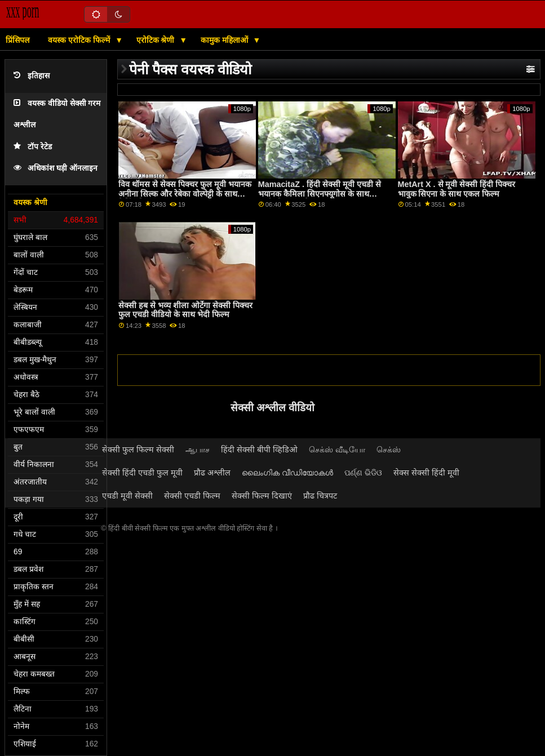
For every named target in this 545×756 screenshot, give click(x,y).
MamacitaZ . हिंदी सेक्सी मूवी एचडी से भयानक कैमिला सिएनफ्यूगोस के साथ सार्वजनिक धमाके (320, 194)
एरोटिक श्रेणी (157, 40)
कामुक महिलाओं (225, 40)
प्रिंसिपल (17, 40)
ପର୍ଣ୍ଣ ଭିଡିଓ (363, 473)
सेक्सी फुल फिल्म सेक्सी (138, 450)
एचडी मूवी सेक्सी (127, 496)
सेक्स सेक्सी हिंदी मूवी (426, 473)
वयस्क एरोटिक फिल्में (80, 40)
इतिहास (32, 76)
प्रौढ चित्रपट (320, 496)
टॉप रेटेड (33, 147)
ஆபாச (198, 450)
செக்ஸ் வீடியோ (337, 450)
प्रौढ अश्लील (212, 473)
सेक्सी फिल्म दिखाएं (262, 496)
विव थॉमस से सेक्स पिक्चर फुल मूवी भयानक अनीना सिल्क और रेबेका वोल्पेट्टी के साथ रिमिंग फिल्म (185, 194)
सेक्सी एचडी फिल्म (192, 496)
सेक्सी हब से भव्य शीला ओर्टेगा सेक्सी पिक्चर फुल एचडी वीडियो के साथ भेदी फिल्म (185, 310)
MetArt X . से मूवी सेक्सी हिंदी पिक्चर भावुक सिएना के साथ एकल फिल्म (457, 189)
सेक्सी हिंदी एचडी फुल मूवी (142, 473)
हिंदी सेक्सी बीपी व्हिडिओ (259, 450)
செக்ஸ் (389, 450)
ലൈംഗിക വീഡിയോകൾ (287, 473)
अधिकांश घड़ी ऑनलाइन (56, 168)
